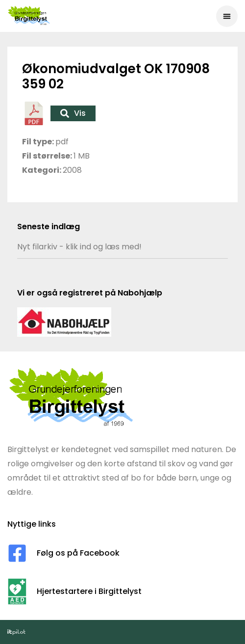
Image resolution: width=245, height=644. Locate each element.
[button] (227, 16)
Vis (73, 113)
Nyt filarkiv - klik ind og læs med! (79, 247)
